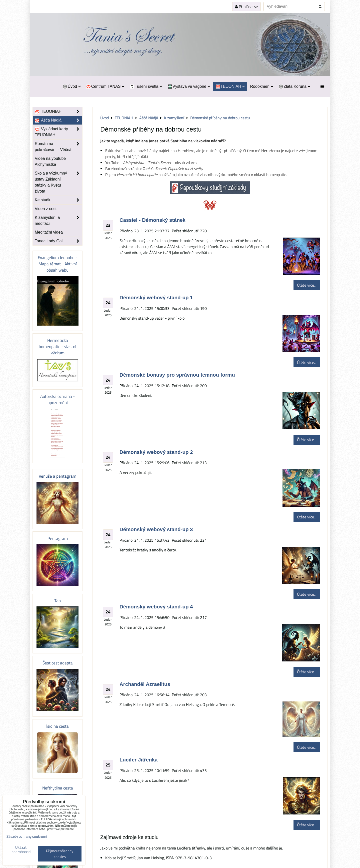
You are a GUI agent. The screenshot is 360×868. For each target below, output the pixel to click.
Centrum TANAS (105, 86)
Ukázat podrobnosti (21, 850)
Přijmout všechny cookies (60, 854)
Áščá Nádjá (58, 120)
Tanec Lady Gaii (58, 241)
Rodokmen (261, 86)
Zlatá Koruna (294, 86)
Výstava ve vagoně (189, 86)
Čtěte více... (307, 285)
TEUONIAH (230, 86)
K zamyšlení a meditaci (58, 221)
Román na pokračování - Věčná (58, 147)
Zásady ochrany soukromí (27, 836)
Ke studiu (58, 200)
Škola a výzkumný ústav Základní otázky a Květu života (58, 182)
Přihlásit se (246, 7)
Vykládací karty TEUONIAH (58, 132)
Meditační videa (49, 232)
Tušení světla (146, 86)
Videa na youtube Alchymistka (50, 161)
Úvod (72, 86)
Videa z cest (46, 209)
